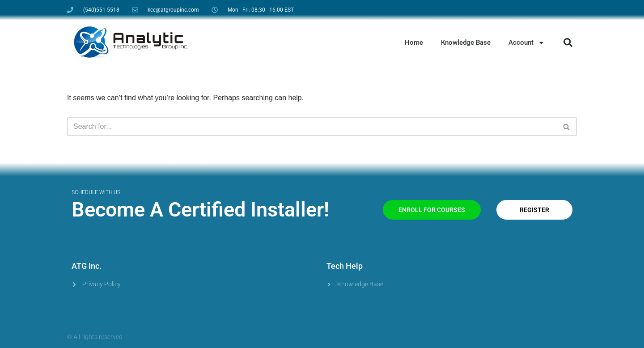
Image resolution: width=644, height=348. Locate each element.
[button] (568, 42)
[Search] (312, 127)
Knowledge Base (466, 42)
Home (414, 42)
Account (527, 43)
